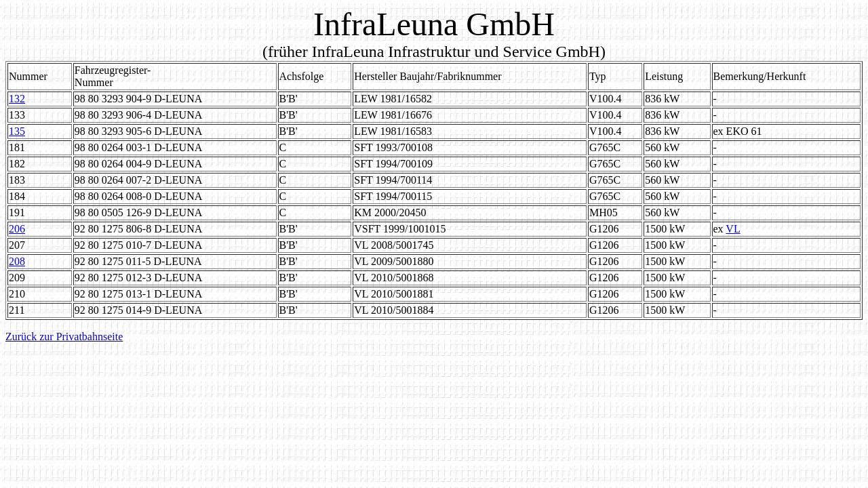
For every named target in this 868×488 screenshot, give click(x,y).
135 (17, 131)
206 (17, 229)
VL (733, 229)
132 (17, 99)
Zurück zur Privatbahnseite (64, 337)
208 (17, 261)
